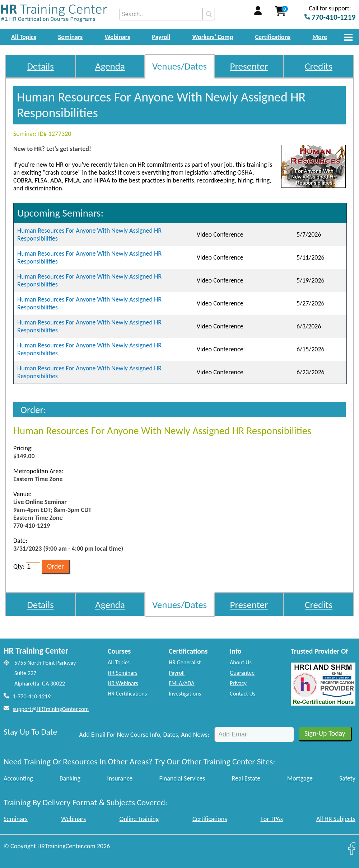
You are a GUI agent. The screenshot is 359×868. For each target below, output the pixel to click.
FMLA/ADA (182, 683)
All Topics (24, 37)
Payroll (161, 37)
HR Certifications (127, 694)
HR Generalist (185, 662)
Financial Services (182, 778)
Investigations (185, 694)
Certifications (273, 37)
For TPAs (272, 819)
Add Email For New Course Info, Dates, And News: (144, 735)
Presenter (249, 66)
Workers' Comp (213, 37)
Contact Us (243, 694)
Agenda (110, 66)
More (320, 37)
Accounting (18, 778)
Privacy (238, 683)
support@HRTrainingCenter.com (51, 709)
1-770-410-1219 (32, 696)
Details (40, 66)
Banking (70, 778)
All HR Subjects (336, 819)
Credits (319, 66)
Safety (347, 778)
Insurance (120, 778)
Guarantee (242, 673)
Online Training (139, 819)
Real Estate (246, 778)
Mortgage (300, 778)
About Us (241, 662)
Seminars (71, 37)
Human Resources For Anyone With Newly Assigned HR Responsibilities (89, 234)
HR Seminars (123, 673)
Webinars (117, 37)
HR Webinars (123, 683)
